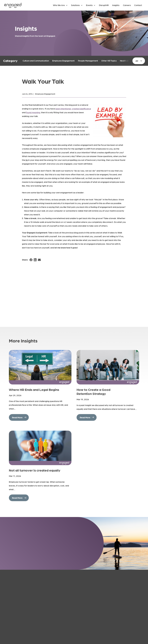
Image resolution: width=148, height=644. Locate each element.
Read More (17, 417)
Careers (127, 5)
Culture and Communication (36, 61)
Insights (116, 5)
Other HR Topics (109, 61)
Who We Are (59, 5)
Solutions (75, 5)
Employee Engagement (63, 61)
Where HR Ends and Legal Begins (34, 389)
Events (89, 5)
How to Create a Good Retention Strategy (93, 391)
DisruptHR (104, 5)
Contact (138, 5)
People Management (88, 61)
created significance (81, 109)
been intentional (63, 109)
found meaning (33, 112)
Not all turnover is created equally (35, 470)
